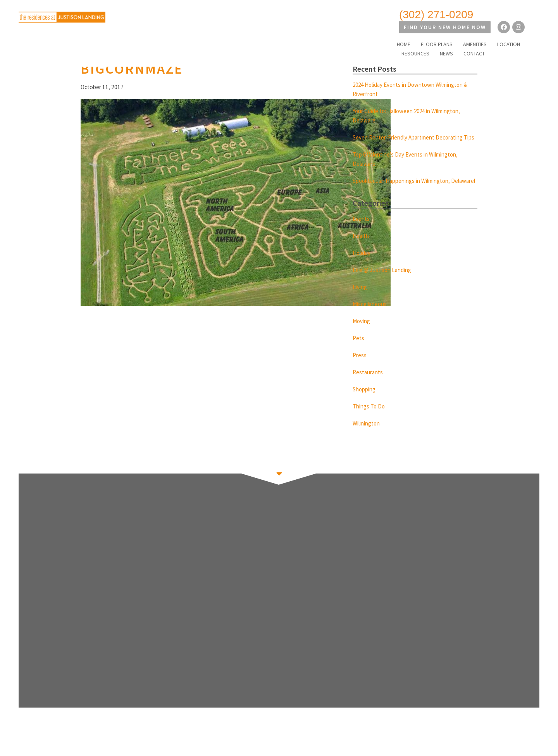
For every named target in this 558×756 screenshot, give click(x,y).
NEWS (501, 32)
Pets (359, 356)
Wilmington (369, 442)
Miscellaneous (371, 322)
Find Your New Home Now (460, 15)
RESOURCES (470, 32)
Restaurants (369, 391)
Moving (362, 339)
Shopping (365, 408)
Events (362, 237)
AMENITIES (400, 32)
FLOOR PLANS (362, 32)
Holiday (363, 271)
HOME (329, 32)
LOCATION (434, 32)
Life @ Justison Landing (384, 288)
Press (360, 374)
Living (361, 305)
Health (362, 254)
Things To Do (370, 425)
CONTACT (529, 32)
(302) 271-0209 (368, 15)
